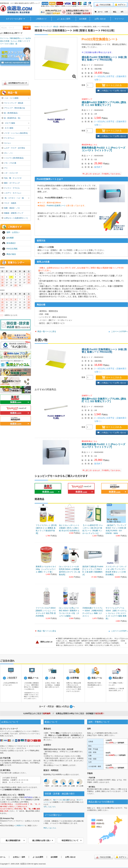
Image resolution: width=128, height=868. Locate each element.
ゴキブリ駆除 (15, 123)
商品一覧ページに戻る (47, 331)
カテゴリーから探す (15, 19)
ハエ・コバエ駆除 (15, 98)
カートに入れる (112, 85)
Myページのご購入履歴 (61, 800)
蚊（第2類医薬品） (10, 113)
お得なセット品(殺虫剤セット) (15, 218)
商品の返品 (9, 254)
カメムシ (6, 143)
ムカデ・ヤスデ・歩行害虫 (13, 148)
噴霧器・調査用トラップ (12, 213)
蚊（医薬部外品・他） (12, 118)
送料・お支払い (11, 232)
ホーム (3, 857)
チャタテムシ (8, 138)
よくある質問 (38, 857)
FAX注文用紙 (10, 249)
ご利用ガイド (41, 19)
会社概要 (83, 19)
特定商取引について (72, 840)
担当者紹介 (9, 243)
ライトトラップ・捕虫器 (12, 103)
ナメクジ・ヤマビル (11, 188)
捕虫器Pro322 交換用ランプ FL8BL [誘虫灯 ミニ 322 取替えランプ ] (104, 104)
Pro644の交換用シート (56, 206)
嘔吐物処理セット (17, 38)
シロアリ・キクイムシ (12, 193)
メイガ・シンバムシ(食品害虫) (15, 133)
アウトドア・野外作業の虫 (13, 108)
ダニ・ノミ (7, 153)
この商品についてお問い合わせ (112, 91)
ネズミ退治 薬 (11, 44)
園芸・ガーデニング (11, 183)
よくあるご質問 (64, 19)
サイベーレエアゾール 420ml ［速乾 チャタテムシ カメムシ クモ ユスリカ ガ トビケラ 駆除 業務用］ (116, 613)
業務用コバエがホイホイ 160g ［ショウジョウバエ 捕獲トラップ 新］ (46, 569)
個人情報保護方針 (15, 840)
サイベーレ (4, 38)
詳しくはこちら (50, 828)
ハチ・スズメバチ (10, 173)
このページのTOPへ (120, 331)
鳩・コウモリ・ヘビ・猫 (15, 198)
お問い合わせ (100, 19)
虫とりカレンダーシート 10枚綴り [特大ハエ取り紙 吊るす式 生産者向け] (69, 528)
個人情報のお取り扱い (43, 840)
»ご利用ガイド (20, 826)
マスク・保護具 (9, 203)
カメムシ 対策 (16, 41)
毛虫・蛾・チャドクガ (12, 178)
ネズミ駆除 (15, 128)
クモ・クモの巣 (9, 163)
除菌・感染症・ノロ (11, 208)
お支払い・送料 (19, 857)
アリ (5, 168)
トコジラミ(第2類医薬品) (13, 158)
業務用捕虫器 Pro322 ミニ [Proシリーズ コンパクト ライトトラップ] (103, 149)
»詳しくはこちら (50, 807)
